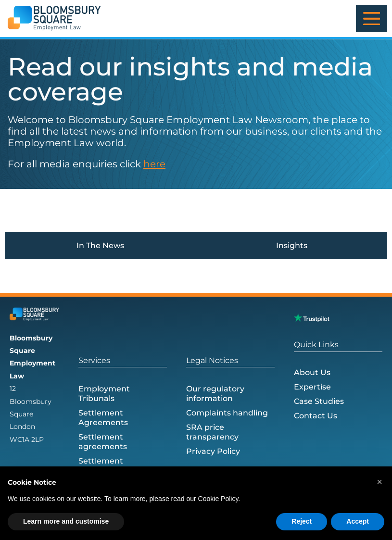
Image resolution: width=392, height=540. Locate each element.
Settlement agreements (103, 442)
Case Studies (319, 401)
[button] (379, 482)
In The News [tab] (100, 245)
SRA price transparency (212, 433)
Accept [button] (358, 521)
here (154, 164)
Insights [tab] (292, 245)
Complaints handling (227, 413)
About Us (312, 372)
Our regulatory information (215, 394)
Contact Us (316, 416)
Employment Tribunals (104, 394)
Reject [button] (302, 521)
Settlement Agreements (103, 418)
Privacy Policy (213, 452)
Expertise (312, 387)
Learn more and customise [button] (66, 521)
